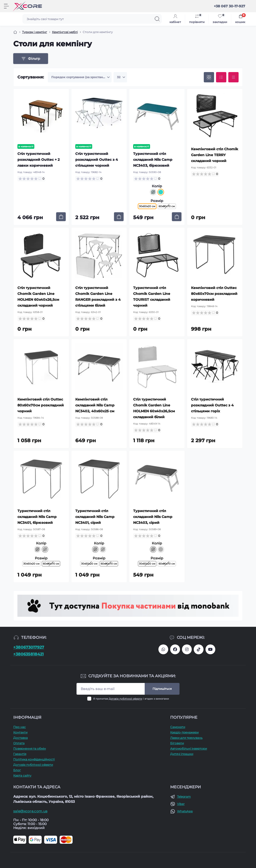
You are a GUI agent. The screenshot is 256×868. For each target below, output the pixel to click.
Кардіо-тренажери (184, 732)
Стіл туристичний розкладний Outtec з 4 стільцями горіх (212, 405)
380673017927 (163, 649)
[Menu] (6, 6)
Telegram (184, 797)
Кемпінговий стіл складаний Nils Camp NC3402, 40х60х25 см (95, 405)
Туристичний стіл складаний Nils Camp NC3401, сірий (95, 517)
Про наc (19, 727)
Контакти (20, 732)
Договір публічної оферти (125, 699)
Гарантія (20, 754)
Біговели (177, 743)
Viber (181, 804)
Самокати (178, 727)
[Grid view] (209, 77)
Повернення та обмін (30, 748)
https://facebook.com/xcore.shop (175, 649)
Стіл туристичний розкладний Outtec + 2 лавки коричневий (38, 160)
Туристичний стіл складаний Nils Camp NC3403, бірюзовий (153, 160)
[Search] (157, 19)
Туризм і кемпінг (35, 32)
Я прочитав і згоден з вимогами (131, 699)
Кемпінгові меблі (65, 32)
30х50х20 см (31, 564)
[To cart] (61, 217)
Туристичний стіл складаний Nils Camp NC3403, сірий (153, 517)
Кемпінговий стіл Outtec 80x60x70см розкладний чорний (41, 405)
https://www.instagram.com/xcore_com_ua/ (187, 649)
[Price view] (233, 77)
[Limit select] (120, 77)
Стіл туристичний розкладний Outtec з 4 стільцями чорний (97, 160)
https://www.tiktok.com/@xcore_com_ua (199, 649)
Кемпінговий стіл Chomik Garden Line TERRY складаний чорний (215, 155)
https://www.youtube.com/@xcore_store (210, 649)
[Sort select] (80, 77)
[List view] (221, 77)
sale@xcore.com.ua (30, 811)
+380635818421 (28, 654)
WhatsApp (185, 811)
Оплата (19, 743)
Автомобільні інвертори (189, 748)
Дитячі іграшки (182, 754)
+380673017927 (29, 647)
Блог (17, 770)
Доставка (20, 738)
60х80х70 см (167, 206)
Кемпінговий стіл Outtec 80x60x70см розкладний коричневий (214, 294)
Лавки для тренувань (186, 738)
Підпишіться (162, 689)
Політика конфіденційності (34, 759)
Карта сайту (22, 775)
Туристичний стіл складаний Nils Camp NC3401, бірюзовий (37, 517)
